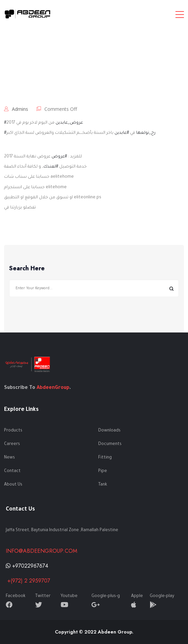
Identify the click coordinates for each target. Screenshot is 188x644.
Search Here (27, 269)
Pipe (103, 471)
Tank (103, 485)
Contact (12, 471)
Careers (12, 444)
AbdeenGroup (53, 388)
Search (171, 288)
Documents (110, 444)
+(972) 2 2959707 (28, 581)
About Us (13, 485)
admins (20, 109)
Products (13, 431)
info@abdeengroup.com (41, 551)
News (9, 458)
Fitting (105, 458)
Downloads (109, 431)
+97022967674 (27, 566)
